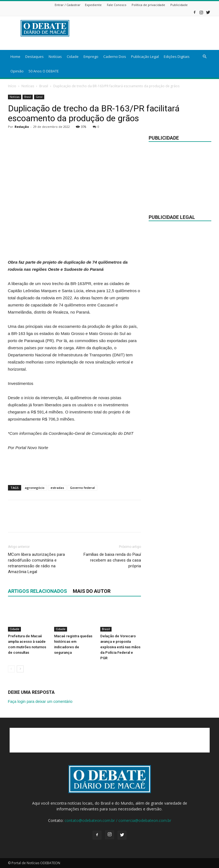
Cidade (73, 57)
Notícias (55, 57)
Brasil (44, 86)
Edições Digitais (177, 57)
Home (15, 57)
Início (12, 86)
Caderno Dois (115, 57)
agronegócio (35, 488)
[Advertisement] (74, 245)
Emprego (91, 57)
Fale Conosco (117, 5)
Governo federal (82, 488)
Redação (22, 127)
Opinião (17, 71)
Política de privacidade (148, 5)
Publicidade (179, 5)
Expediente (93, 5)
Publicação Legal (145, 57)
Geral (39, 97)
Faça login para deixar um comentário (40, 701)
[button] (205, 57)
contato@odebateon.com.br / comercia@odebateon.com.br (118, 820)
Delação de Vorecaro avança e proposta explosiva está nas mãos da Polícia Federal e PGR (120, 647)
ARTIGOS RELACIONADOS (38, 591)
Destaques (34, 57)
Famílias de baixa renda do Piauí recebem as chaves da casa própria (112, 560)
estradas (57, 488)
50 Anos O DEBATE (44, 71)
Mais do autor (92, 591)
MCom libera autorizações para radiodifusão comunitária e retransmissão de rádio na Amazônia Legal (36, 563)
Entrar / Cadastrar (68, 5)
